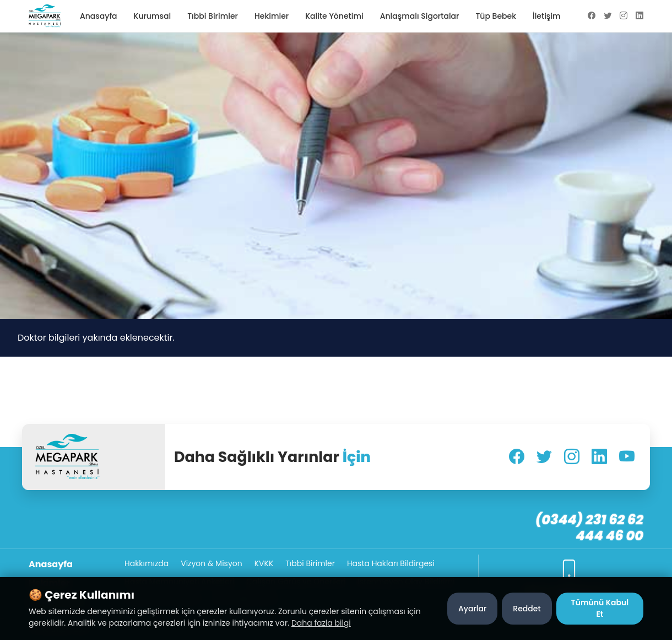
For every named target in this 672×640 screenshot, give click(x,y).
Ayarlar (472, 609)
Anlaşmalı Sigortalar (420, 16)
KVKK (264, 563)
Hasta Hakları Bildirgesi (391, 563)
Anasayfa (99, 16)
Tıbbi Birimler (213, 16)
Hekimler (272, 16)
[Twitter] (544, 457)
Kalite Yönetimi (334, 16)
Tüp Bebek (495, 16)
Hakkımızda (147, 563)
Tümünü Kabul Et (600, 608)
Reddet (527, 609)
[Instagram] (572, 457)
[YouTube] (627, 457)
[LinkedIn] (599, 457)
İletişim (547, 16)
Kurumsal (153, 16)
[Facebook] (517, 457)
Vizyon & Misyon (212, 563)
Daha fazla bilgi (321, 623)
